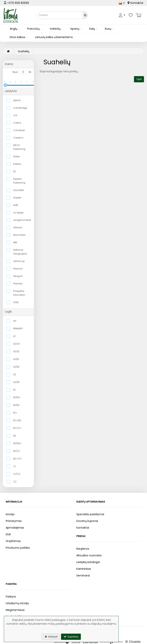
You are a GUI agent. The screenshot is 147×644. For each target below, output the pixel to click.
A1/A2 (16, 351)
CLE (15, 115)
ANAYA (17, 100)
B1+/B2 (17, 420)
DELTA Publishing (19, 147)
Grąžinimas (13, 541)
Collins (17, 123)
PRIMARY (18, 329)
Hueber (17, 198)
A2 (15, 374)
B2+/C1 (17, 459)
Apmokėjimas (15, 528)
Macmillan (20, 235)
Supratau (71, 637)
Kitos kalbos (18, 37)
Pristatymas (14, 521)
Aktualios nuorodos (89, 555)
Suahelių (24, 51)
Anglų (13, 29)
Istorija (10, 514)
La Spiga (18, 213)
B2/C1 (17, 451)
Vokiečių (55, 29)
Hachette (18, 190)
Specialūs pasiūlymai (90, 514)
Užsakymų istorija (17, 603)
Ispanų (75, 29)
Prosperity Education (19, 293)
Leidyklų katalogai (88, 562)
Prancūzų (33, 29)
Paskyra (11, 597)
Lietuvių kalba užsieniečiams (54, 37)
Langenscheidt (22, 220)
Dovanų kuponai (87, 521)
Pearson (18, 269)
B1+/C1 (17, 428)
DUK (8, 534)
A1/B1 (16, 359)
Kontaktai (135, 3)
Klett (16, 205)
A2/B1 (16, 382)
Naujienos (83, 549)
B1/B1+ (17, 397)
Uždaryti (51, 637)
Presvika (18, 284)
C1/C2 (17, 474)
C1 (15, 466)
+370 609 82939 (16, 3)
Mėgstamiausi (15, 610)
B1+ (15, 413)
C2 (15, 482)
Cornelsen (19, 130)
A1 (14, 336)
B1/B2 (16, 405)
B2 (15, 436)
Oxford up (19, 261)
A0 (15, 321)
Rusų (108, 29)
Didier (16, 156)
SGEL (16, 302)
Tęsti (139, 79)
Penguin (18, 276)
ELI (15, 171)
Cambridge (20, 108)
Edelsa (17, 164)
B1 (14, 390)
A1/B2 (16, 367)
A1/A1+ (17, 344)
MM (15, 242)
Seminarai (83, 575)
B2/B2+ (18, 443)
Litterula (18, 227)
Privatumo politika (18, 548)
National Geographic (20, 252)
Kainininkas (84, 569)
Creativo (18, 138)
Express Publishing (19, 181)
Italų (92, 29)
